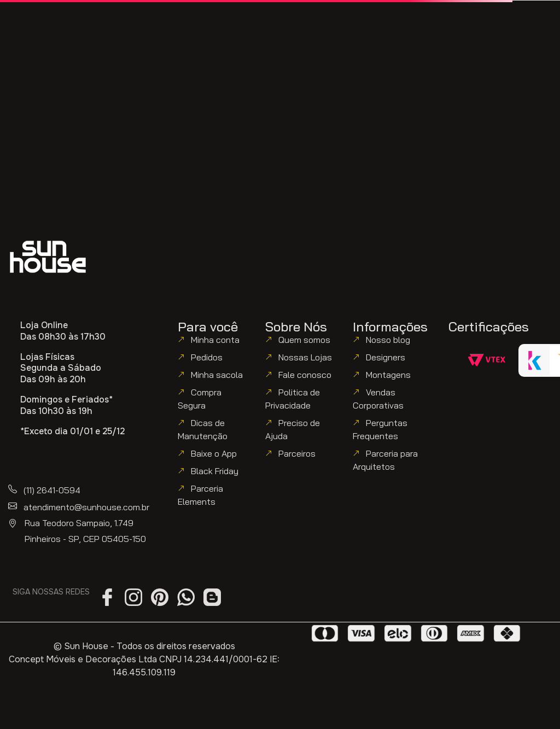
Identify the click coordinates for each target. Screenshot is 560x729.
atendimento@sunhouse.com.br (86, 507)
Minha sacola (217, 375)
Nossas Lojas (305, 357)
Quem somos (304, 340)
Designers (386, 357)
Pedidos (207, 357)
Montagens (388, 375)
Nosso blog (388, 340)
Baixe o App (214, 453)
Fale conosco (305, 375)
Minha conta (215, 340)
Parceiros (297, 453)
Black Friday (215, 471)
